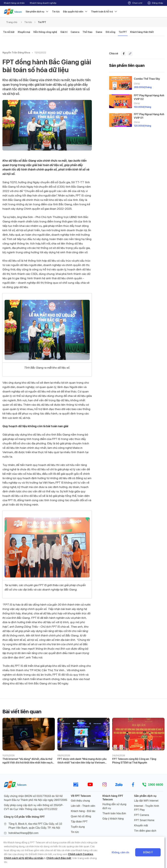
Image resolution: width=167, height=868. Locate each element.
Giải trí (64, 32)
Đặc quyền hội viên (75, 12)
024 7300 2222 (17, 838)
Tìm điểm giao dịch (145, 831)
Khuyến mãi (141, 825)
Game (99, 32)
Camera (75, 32)
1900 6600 (156, 785)
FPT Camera (141, 815)
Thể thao (87, 32)
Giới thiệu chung (80, 801)
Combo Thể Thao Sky (147, 79)
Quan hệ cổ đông (81, 816)
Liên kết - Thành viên (83, 806)
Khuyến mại (24, 32)
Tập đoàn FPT (79, 822)
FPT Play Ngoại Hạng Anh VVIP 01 (149, 116)
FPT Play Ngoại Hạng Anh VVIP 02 (149, 97)
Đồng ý (150, 854)
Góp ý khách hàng (113, 819)
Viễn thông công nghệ (45, 32)
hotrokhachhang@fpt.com (23, 833)
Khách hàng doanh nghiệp (43, 3)
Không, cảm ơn (123, 854)
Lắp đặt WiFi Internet (146, 801)
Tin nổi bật (9, 32)
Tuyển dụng (78, 827)
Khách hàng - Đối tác (83, 811)
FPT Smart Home (144, 820)
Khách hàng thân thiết (142, 32)
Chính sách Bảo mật (44, 862)
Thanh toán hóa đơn (114, 813)
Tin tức (56, 12)
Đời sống (110, 32)
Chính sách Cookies (72, 858)
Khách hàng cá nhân (14, 3)
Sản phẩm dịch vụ (37, 12)
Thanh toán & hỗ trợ (104, 12)
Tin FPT (42, 22)
